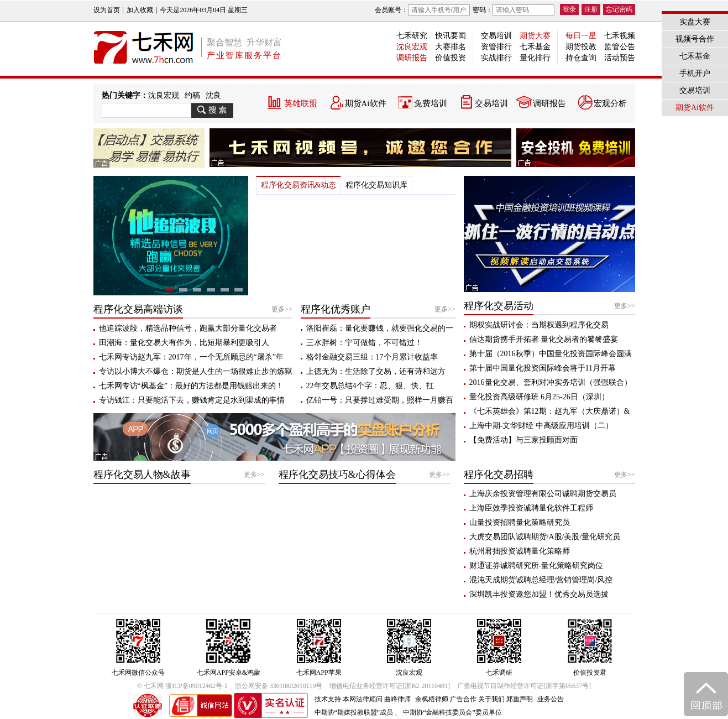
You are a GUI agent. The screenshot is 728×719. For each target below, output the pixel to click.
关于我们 (491, 699)
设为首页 (107, 10)
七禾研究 (412, 36)
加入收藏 (140, 10)
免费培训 (431, 103)
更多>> (282, 309)
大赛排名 (451, 47)
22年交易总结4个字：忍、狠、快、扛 (370, 386)
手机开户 (695, 73)
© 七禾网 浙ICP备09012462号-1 (182, 686)
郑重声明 (520, 699)
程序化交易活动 (499, 306)
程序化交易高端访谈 (138, 309)
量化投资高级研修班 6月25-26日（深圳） (539, 397)
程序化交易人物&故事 (142, 475)
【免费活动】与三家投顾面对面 (523, 440)
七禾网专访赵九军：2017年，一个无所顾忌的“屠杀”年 (191, 357)
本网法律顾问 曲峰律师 (377, 699)
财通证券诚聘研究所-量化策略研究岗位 (536, 566)
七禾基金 (535, 47)
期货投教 (581, 47)
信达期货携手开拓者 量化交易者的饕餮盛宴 (544, 339)
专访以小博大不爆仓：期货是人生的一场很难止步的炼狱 (196, 371)
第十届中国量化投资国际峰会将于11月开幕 (543, 368)
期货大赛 (535, 36)
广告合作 (463, 699)
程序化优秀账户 (336, 309)
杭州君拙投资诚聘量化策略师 (520, 551)
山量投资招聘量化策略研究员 (520, 522)
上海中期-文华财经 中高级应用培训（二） (541, 426)
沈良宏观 (412, 47)
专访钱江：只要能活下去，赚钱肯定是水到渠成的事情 (192, 400)
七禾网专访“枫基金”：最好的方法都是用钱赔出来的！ (191, 386)
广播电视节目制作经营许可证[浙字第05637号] (524, 686)
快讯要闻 (451, 36)
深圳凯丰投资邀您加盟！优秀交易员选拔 (539, 594)
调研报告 (412, 58)
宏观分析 (610, 103)
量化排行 (535, 58)
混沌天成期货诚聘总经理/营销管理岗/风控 (541, 580)
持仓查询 (581, 58)
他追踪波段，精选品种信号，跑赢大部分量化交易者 (188, 328)
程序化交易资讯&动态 (299, 185)
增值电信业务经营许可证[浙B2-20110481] (390, 686)
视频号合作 (695, 39)
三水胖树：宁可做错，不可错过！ (364, 343)
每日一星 (581, 36)
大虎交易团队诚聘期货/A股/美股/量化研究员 (545, 537)
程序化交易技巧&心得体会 (337, 475)
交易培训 (496, 36)
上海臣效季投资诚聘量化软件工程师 (531, 508)
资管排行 (496, 47)
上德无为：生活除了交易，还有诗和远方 (376, 371)
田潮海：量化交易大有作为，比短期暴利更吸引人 (184, 343)
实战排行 (496, 58)
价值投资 (451, 58)
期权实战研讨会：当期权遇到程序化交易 (539, 325)
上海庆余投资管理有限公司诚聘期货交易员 (543, 494)
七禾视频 (620, 36)
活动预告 (620, 58)
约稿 (192, 95)
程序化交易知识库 (376, 185)
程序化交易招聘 (499, 475)
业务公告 (551, 699)
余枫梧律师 (432, 699)
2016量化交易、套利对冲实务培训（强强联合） (551, 382)
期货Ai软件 (366, 103)
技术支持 (328, 699)
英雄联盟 (301, 103)
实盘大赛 (695, 22)
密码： (514, 10)
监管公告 (620, 47)
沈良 (213, 95)
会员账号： (422, 10)
